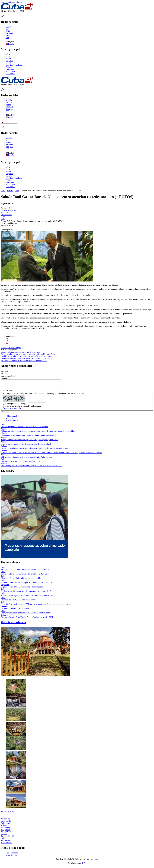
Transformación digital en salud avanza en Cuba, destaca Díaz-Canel (27, 597)
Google (18, 348)
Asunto (4, 373)
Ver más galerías (7, 813)
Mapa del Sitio (11, 857)
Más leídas (10, 420)
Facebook (10, 33)
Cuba (8, 56)
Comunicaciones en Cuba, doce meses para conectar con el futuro (26, 358)
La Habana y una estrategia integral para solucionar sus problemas (26, 584)
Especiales (10, 69)
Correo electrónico (8, 376)
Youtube (9, 27)
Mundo (9, 58)
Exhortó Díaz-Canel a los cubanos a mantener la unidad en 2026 (26, 571)
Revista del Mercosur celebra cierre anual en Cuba (20, 463)
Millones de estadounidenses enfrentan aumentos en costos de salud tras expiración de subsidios (38, 433)
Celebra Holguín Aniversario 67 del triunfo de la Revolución (24, 428)
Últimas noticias (12, 418)
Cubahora (5, 840)
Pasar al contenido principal (12, 2)
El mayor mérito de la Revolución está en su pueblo (21, 580)
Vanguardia (5, 831)
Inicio (8, 54)
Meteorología (6, 821)
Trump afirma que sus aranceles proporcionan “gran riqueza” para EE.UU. (30, 441)
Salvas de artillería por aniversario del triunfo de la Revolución (25, 576)
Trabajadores (6, 834)
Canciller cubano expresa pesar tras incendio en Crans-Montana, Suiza (28, 354)
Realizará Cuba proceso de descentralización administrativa (24, 361)
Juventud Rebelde (8, 838)
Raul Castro (6, 212)
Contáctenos (11, 74)
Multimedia (10, 71)
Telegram (9, 36)
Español (10, 44)
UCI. (84, 865)
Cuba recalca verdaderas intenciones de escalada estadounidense (26, 615)
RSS (7, 38)
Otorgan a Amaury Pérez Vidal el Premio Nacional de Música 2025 (27, 619)
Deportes (9, 61)
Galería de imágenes (13, 624)
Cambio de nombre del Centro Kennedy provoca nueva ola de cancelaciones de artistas (34, 450)
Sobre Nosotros (12, 855)
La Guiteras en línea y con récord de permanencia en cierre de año (26, 593)
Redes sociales (7, 215)
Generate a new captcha (12, 410)
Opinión (9, 67)
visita (3, 217)
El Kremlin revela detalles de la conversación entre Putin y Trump (26, 459)
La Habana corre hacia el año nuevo (15, 610)
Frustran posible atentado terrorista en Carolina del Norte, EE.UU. (26, 446)
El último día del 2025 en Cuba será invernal (18, 602)
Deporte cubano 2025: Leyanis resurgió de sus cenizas (22, 589)
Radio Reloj (6, 829)
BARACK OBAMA (9, 210)
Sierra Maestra (7, 844)
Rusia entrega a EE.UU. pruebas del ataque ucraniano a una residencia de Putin (31, 467)
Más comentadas (12, 422)
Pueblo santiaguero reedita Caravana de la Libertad (21, 352)
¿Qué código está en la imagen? (16, 405)
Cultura (9, 63)
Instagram (10, 29)
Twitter (9, 31)
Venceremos (6, 842)
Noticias (10, 191)
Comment (5, 378)
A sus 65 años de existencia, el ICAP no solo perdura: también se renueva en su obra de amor (37, 606)
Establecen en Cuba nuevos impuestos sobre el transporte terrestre (26, 356)
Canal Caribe (6, 823)
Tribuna (4, 827)
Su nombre (5, 371)
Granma (4, 836)
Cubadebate (6, 825)
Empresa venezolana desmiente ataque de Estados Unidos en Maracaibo (29, 437)
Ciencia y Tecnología (14, 65)
